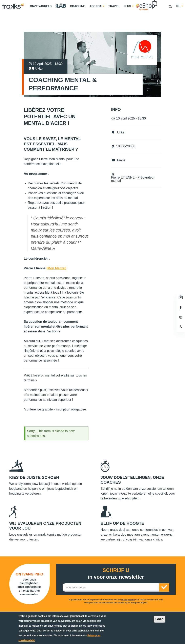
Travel (114, 6)
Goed (160, 619)
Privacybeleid (128, 600)
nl (180, 6)
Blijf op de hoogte (122, 523)
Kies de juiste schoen (34, 477)
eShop (159, 1)
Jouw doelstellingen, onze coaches (132, 480)
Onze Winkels (41, 6)
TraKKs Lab (61, 5)
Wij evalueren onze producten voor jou (45, 526)
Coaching (78, 6)
